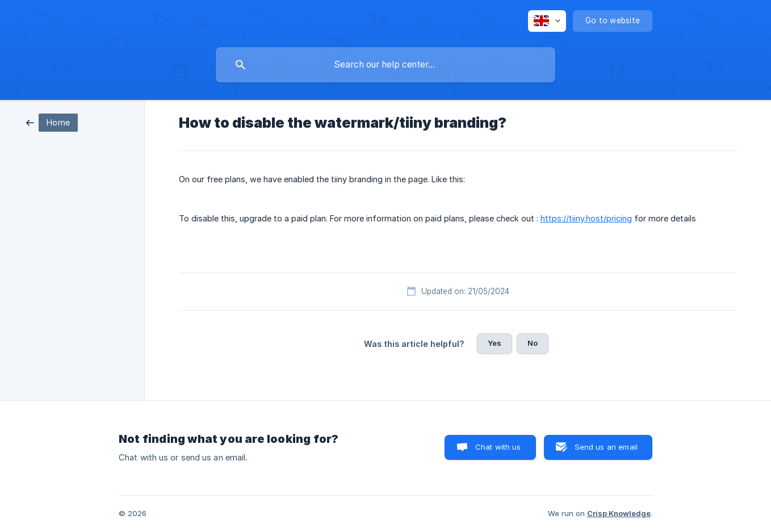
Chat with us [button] (498, 447)
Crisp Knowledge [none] (619, 513)
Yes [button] (495, 343)
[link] (52, 122)
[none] (547, 21)
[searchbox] (385, 65)
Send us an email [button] (606, 447)
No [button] (533, 343)
